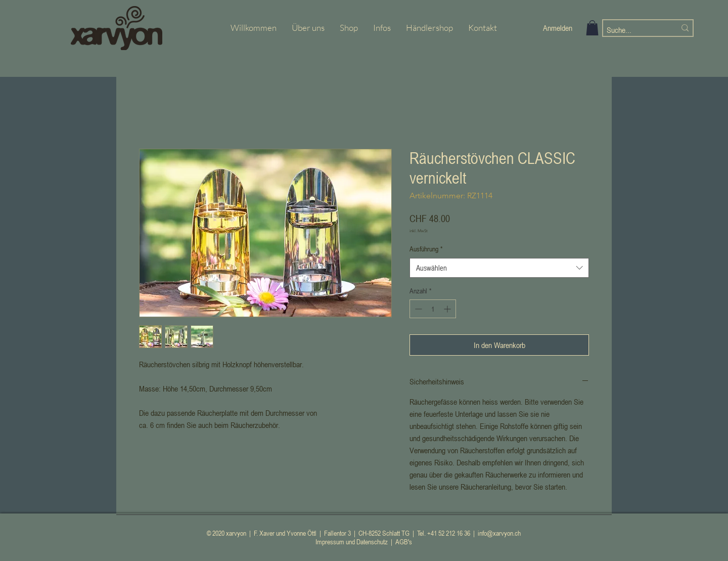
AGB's (404, 542)
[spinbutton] (433, 309)
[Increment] (448, 309)
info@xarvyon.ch (499, 533)
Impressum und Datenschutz (352, 542)
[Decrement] (417, 309)
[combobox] (499, 268)
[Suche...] (633, 30)
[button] (592, 28)
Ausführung (426, 249)
